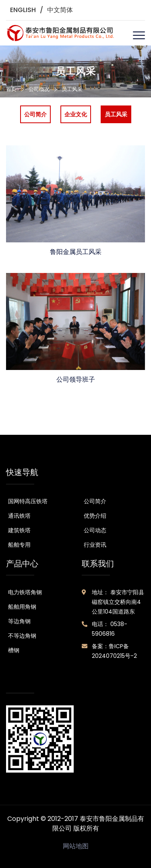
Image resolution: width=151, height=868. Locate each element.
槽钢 (14, 650)
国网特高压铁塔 (28, 501)
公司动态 (95, 530)
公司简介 (95, 501)
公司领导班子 (76, 379)
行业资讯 (95, 545)
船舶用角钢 (22, 607)
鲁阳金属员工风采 (76, 252)
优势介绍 (95, 516)
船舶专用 (19, 545)
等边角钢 (19, 621)
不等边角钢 (22, 636)
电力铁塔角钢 (25, 592)
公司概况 (39, 89)
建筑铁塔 (19, 530)
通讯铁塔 (19, 516)
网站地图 (76, 846)
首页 (11, 89)
